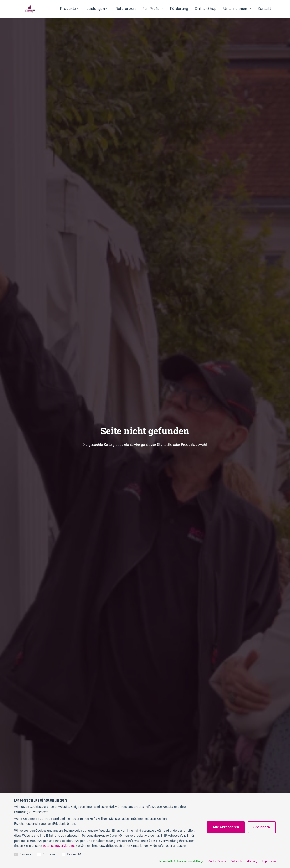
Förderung (179, 9)
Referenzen (125, 9)
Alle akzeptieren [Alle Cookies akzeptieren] (226, 845)
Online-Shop (206, 9)
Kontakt (264, 9)
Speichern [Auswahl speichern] (262, 845)
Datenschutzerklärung (58, 863)
